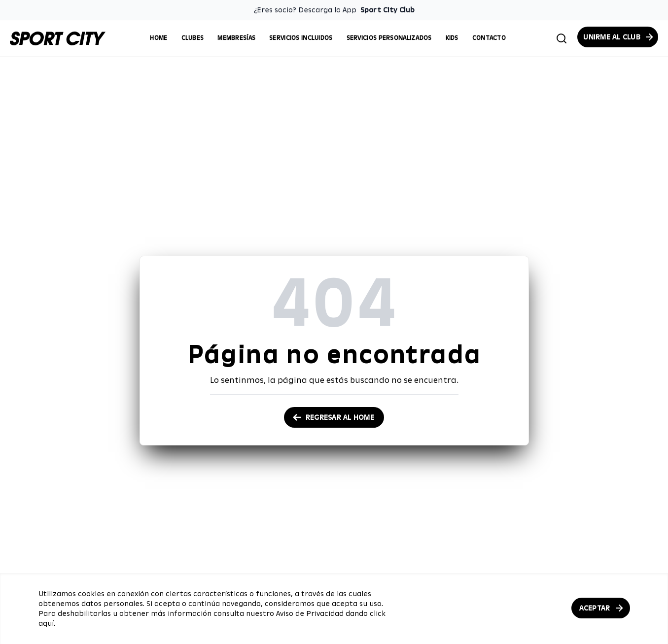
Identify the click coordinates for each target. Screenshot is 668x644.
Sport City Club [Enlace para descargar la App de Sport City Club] (387, 10)
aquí (46, 623)
